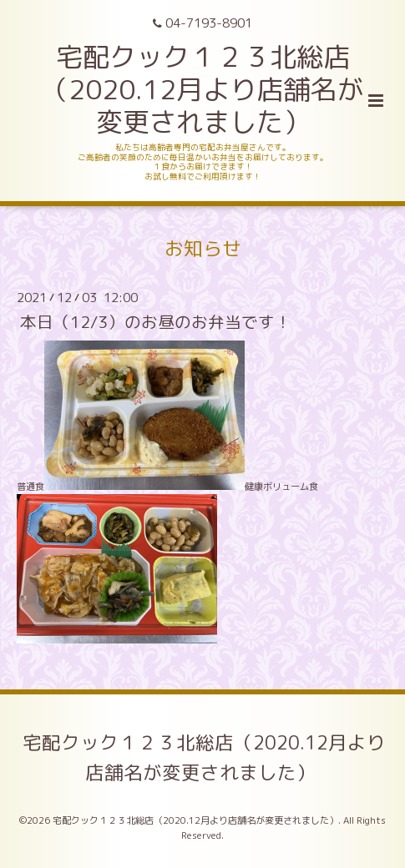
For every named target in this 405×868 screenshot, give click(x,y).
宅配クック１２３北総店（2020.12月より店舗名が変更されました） (204, 757)
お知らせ (203, 248)
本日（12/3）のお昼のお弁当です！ (156, 322)
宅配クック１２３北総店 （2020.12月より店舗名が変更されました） (202, 89)
